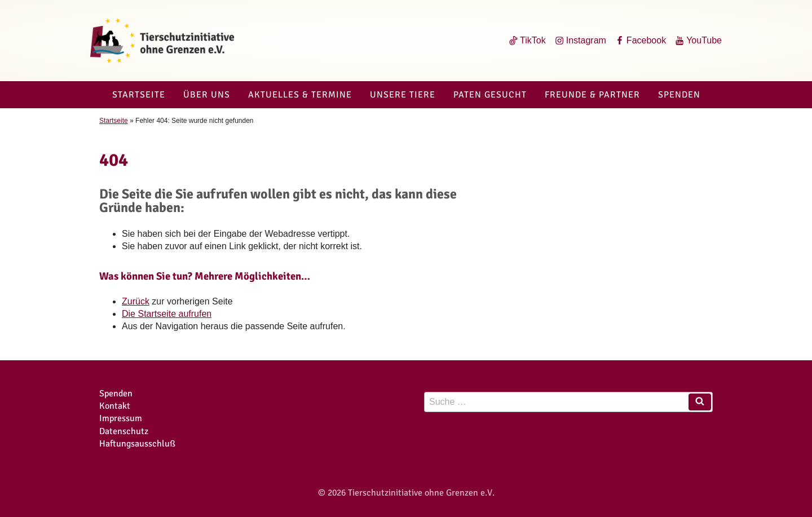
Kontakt (115, 406)
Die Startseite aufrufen (167, 314)
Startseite (139, 95)
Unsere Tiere (403, 95)
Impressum (121, 418)
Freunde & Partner (592, 95)
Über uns (207, 95)
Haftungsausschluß (137, 444)
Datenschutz (124, 431)
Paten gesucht (490, 95)
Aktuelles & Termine (300, 95)
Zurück (136, 301)
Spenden (679, 95)
